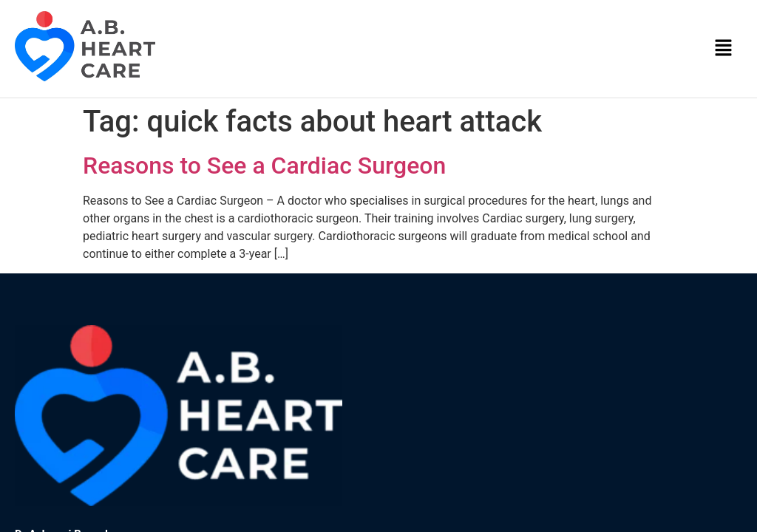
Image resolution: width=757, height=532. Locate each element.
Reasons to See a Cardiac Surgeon (264, 166)
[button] (724, 49)
